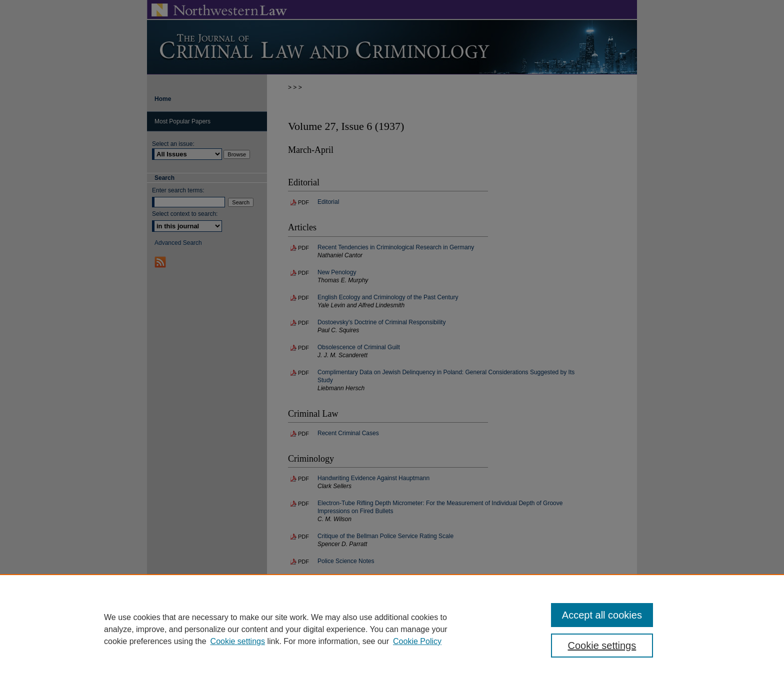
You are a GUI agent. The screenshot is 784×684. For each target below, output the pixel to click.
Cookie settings (238, 641)
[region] (392, 629)
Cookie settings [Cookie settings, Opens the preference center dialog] (602, 646)
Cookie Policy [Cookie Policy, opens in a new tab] (417, 641)
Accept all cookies (602, 615)
